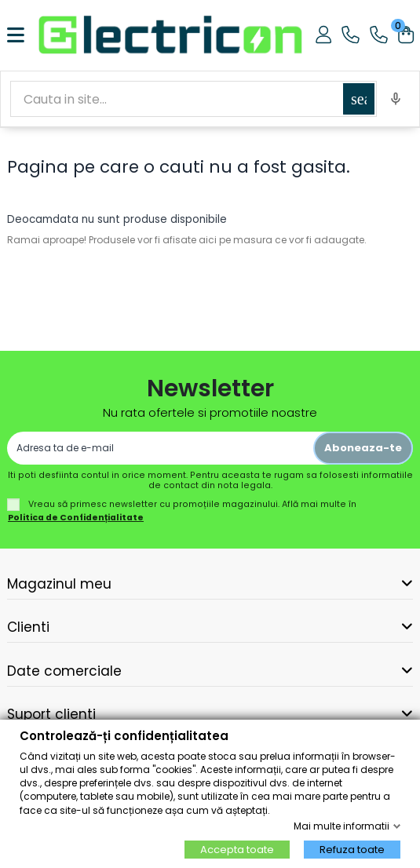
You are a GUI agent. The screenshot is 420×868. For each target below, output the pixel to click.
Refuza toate (352, 850)
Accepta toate (237, 850)
